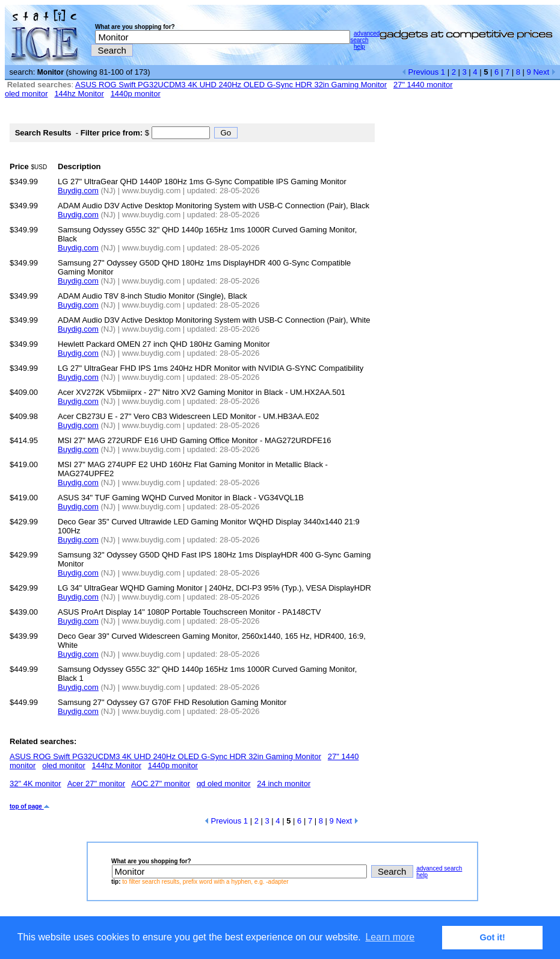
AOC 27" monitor (161, 784)
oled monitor (26, 94)
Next (544, 72)
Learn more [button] (390, 937)
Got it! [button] (493, 937)
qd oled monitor (224, 784)
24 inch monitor (284, 784)
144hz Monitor (79, 94)
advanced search (365, 37)
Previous (420, 72)
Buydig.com (78, 191)
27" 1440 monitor (423, 85)
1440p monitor (136, 94)
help (359, 47)
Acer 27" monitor (96, 784)
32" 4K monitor (35, 784)
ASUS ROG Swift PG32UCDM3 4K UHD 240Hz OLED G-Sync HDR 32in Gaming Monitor (231, 85)
